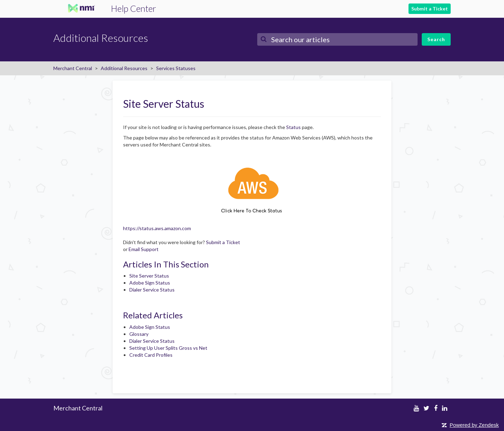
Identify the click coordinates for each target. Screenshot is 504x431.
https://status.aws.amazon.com (157, 228)
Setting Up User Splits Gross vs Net (168, 348)
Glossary (139, 334)
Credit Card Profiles (151, 355)
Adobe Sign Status (150, 283)
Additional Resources (124, 68)
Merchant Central (73, 68)
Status (293, 127)
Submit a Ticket (430, 9)
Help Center (133, 8)
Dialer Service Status (152, 290)
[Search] (337, 39)
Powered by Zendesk (474, 425)
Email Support (144, 249)
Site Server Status (149, 276)
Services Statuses (176, 68)
